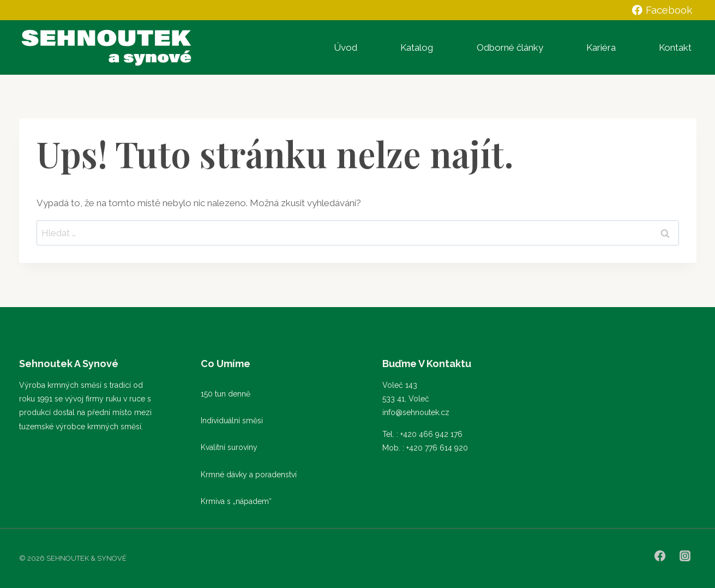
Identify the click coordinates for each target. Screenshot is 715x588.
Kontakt (675, 47)
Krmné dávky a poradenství (249, 475)
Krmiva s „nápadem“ (236, 501)
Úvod (346, 47)
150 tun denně (226, 394)
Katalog (417, 47)
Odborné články (510, 47)
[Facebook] (660, 556)
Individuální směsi (232, 421)
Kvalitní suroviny (229, 447)
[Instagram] (685, 556)
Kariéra (601, 47)
